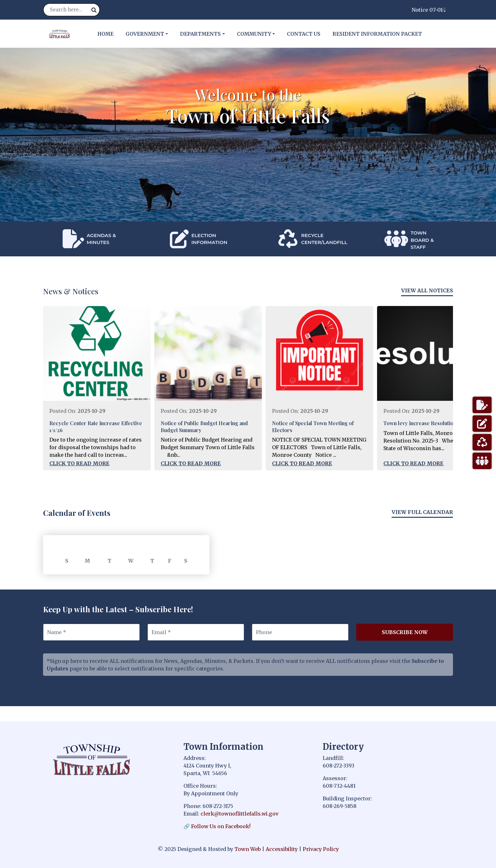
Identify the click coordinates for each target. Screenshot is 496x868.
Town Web (248, 849)
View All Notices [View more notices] (427, 290)
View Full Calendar (422, 512)
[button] (150, 34)
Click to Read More (79, 463)
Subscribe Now (405, 632)
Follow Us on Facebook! (221, 826)
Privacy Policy (321, 849)
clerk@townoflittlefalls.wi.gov (239, 814)
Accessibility (282, 849)
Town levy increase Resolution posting (429, 423)
